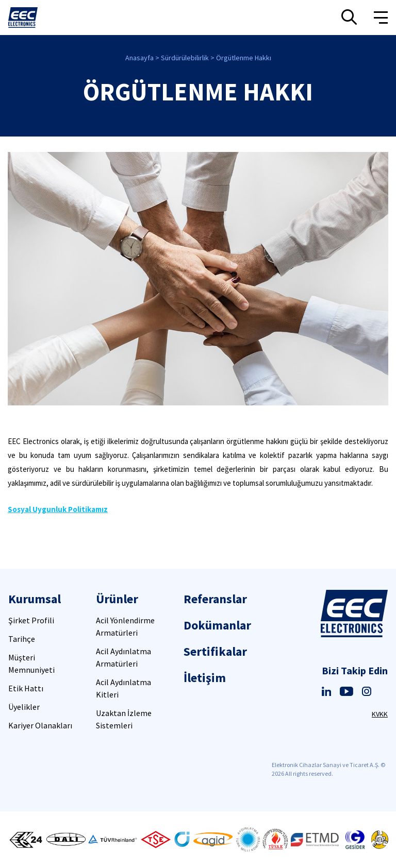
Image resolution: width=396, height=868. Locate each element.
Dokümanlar (217, 625)
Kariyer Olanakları (40, 725)
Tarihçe (22, 639)
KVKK (380, 714)
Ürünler (117, 599)
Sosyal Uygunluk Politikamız (58, 509)
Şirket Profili (31, 620)
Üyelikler (24, 707)
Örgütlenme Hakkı (244, 58)
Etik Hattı (26, 688)
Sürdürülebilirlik (185, 58)
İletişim (205, 678)
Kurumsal (35, 599)
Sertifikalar (215, 651)
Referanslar (215, 599)
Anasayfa (139, 58)
